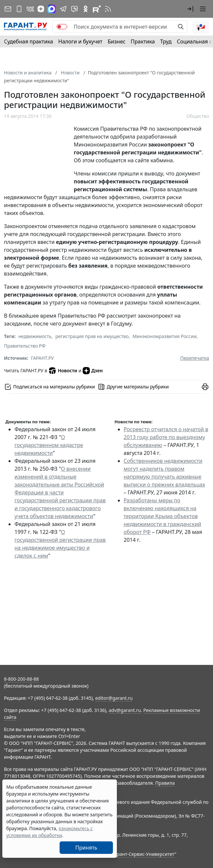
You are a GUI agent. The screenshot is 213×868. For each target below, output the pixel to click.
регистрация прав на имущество (92, 336)
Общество (198, 116)
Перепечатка (195, 358)
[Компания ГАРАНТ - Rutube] (97, 9)
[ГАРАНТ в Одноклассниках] (86, 9)
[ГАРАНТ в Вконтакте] (30, 9)
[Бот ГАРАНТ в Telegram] (74, 9)
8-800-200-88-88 (21, 679)
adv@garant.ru (125, 710)
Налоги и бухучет (80, 41)
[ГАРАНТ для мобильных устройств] (19, 9)
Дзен (93, 371)
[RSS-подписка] (108, 9)
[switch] (62, 27)
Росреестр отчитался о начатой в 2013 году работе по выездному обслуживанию (166, 437)
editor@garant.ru (114, 698)
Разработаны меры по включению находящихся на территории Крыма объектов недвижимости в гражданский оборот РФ (163, 516)
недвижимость (35, 336)
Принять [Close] (86, 848)
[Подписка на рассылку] (8, 9)
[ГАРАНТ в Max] (52, 9)
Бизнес (117, 41)
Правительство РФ (25, 346)
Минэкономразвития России (165, 336)
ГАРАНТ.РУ (42, 358)
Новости (63, 371)
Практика (143, 41)
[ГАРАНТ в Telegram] (63, 9)
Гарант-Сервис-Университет (143, 854)
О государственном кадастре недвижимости (49, 445)
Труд (166, 41)
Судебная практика (28, 41)
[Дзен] (41, 9)
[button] (190, 9)
